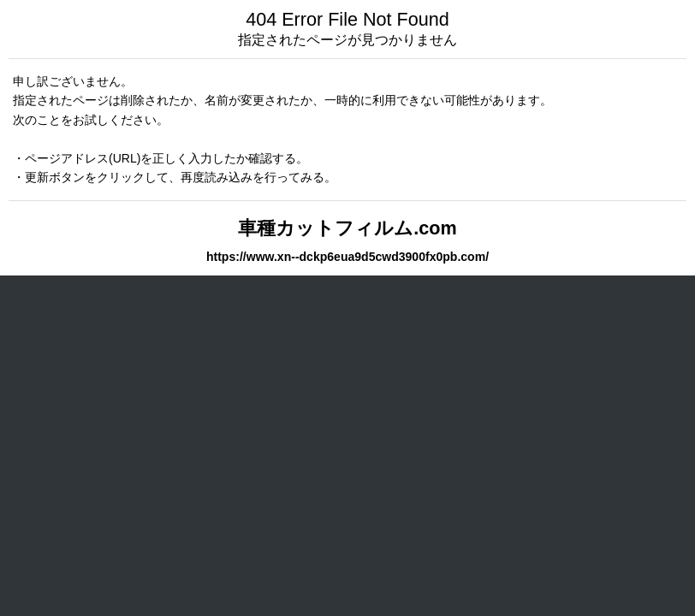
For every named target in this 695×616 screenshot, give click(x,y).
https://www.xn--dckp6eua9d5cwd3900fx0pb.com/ (347, 257)
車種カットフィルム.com (347, 228)
